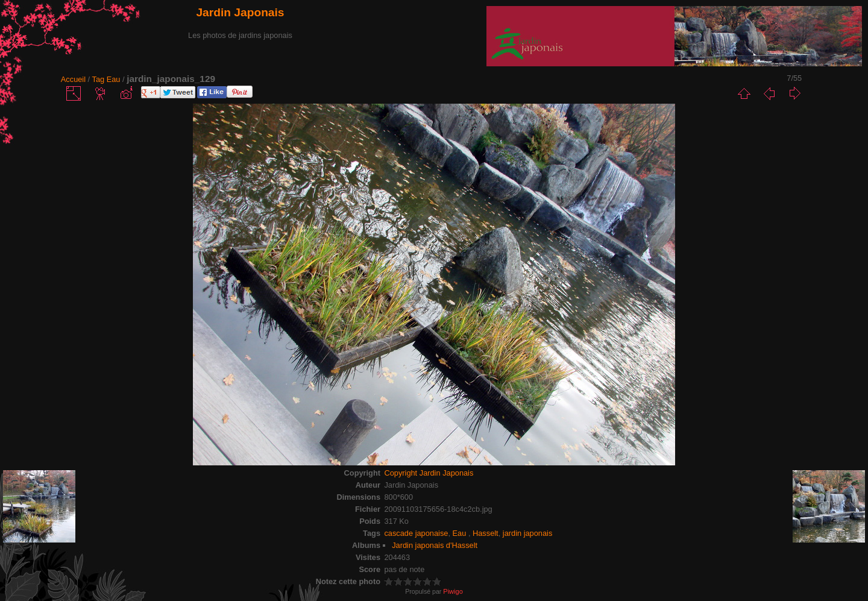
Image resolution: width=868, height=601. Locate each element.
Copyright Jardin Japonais (429, 473)
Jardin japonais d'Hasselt (435, 545)
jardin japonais (528, 533)
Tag (99, 79)
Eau (115, 79)
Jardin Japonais (240, 12)
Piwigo (453, 591)
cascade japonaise (416, 533)
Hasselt (486, 533)
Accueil (73, 79)
